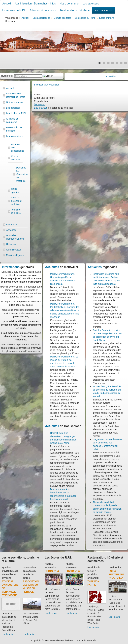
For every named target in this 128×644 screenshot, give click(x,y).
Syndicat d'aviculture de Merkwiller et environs (10, 588)
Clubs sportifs (15, 190)
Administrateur (14, 250)
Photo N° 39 (73, 571)
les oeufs (39, 104)
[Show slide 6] (121, 63)
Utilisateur (11, 244)
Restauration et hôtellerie (75, 10)
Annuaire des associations (17, 147)
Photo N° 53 (52, 571)
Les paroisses (91, 4)
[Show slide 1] (100, 63)
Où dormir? (115, 567)
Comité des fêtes (16, 158)
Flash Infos (12, 225)
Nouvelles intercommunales (15, 237)
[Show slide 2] (104, 63)
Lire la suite (8, 634)
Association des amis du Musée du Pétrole (31, 587)
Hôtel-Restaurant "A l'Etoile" (116, 574)
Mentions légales (15, 255)
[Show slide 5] (117, 63)
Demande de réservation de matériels (17, 174)
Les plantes (41, 108)
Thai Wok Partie (93, 583)
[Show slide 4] (113, 63)
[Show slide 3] (108, 63)
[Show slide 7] (126, 63)
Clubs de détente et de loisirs (16, 201)
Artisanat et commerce (43, 10)
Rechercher (7, 76)
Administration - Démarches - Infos (35, 4)
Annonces (11, 230)
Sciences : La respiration (47, 85)
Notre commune (69, 4)
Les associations (103, 10)
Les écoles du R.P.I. (14, 10)
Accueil (7, 4)
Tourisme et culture (16, 211)
